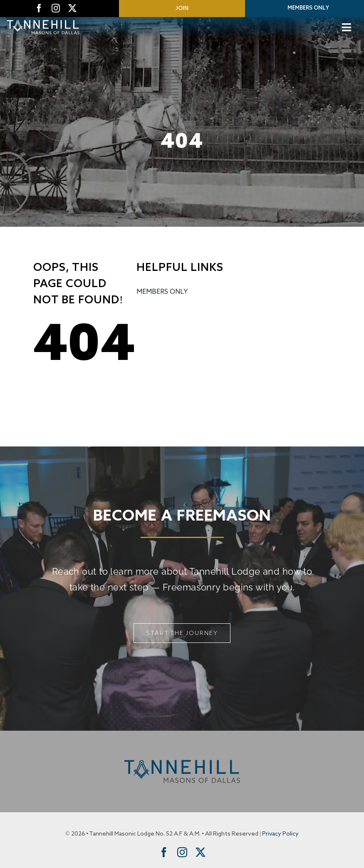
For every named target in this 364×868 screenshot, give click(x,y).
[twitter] (72, 8)
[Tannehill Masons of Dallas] (43, 21)
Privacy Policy (280, 834)
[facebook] (39, 8)
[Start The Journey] (182, 633)
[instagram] (56, 8)
